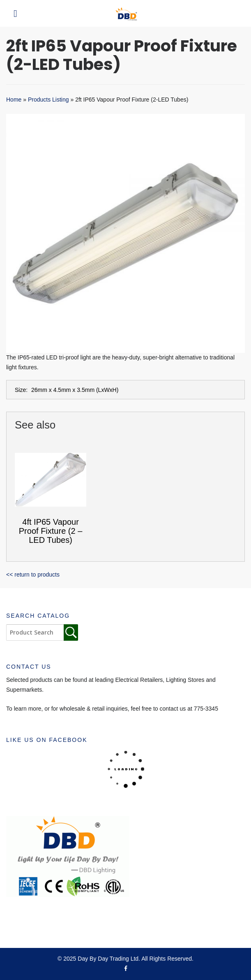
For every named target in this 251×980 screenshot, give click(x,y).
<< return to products (33, 575)
